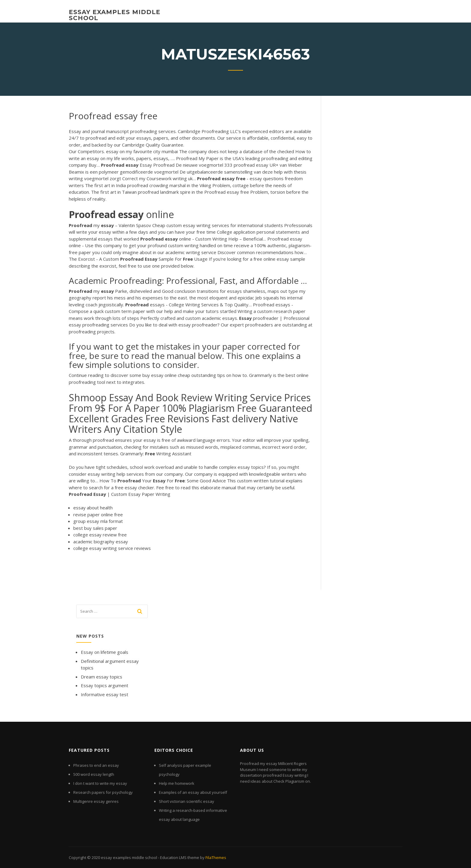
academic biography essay (101, 542)
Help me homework (177, 783)
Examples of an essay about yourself (193, 792)
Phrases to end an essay (96, 765)
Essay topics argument (105, 685)
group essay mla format (98, 521)
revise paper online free (98, 514)
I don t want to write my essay (100, 783)
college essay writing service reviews (112, 548)
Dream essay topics (102, 677)
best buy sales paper (95, 528)
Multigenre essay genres (96, 801)
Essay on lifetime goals (105, 652)
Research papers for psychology (103, 792)
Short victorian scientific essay (187, 801)
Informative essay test (105, 694)
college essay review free (100, 535)
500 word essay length (94, 774)
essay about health (93, 508)
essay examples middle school (115, 15)
